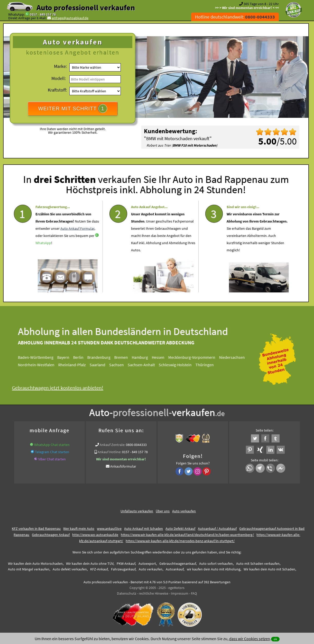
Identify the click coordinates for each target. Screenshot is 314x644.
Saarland (100, 365)
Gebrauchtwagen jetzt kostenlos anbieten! (60, 388)
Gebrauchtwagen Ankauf (51, 535)
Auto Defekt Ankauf (180, 529)
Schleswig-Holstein (177, 365)
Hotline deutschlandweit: (235, 17)
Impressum (180, 593)
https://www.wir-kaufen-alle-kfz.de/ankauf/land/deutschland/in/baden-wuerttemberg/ (187, 535)
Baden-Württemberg (38, 357)
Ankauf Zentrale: (112, 445)
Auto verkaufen (184, 511)
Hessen (160, 357)
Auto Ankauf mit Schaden (144, 529)
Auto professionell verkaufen (86, 7)
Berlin (80, 357)
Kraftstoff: (57, 90)
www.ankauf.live (109, 529)
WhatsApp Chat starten (52, 445)
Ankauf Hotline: (109, 452)
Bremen (123, 357)
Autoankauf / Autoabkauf (217, 529)
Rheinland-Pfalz (74, 365)
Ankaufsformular (123, 466)
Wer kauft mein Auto (79, 529)
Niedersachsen (234, 357)
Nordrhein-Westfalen (38, 365)
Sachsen (119, 365)
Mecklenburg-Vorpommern (194, 357)
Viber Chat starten (52, 459)
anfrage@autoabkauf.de (70, 18)
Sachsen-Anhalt (143, 365)
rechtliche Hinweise (154, 593)
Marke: (60, 66)
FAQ (194, 593)
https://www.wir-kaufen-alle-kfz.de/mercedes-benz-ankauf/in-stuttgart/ (180, 541)
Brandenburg (101, 357)
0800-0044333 (136, 445)
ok (275, 639)
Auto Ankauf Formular (77, 238)
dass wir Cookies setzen (250, 639)
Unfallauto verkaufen (137, 511)
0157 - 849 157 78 (43, 14)
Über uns (163, 511)
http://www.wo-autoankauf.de (95, 535)
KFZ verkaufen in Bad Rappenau (36, 529)
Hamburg (142, 357)
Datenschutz (127, 593)
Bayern (65, 357)
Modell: (59, 78)
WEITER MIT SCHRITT (73, 109)
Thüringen (207, 365)
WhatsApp (43, 253)
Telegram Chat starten (52, 452)
